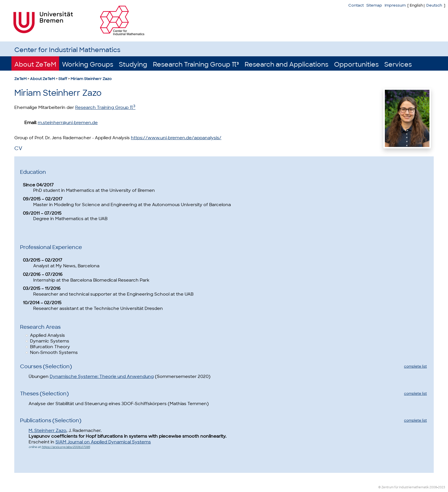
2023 (442, 487)
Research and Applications (286, 64)
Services (398, 64)
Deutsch (434, 5)
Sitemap (374, 5)
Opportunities (356, 64)
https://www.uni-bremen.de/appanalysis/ (176, 138)
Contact (356, 5)
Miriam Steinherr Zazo (91, 79)
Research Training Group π (105, 107)
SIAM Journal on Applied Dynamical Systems (103, 442)
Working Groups (88, 64)
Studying (133, 64)
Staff (63, 79)
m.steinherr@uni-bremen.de (68, 123)
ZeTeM (20, 79)
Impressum (395, 5)
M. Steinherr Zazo (47, 431)
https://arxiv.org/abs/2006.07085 (66, 447)
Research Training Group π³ (196, 64)
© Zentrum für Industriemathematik (404, 487)
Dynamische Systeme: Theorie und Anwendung (102, 377)
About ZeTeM (35, 64)
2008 (433, 487)
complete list (415, 366)
